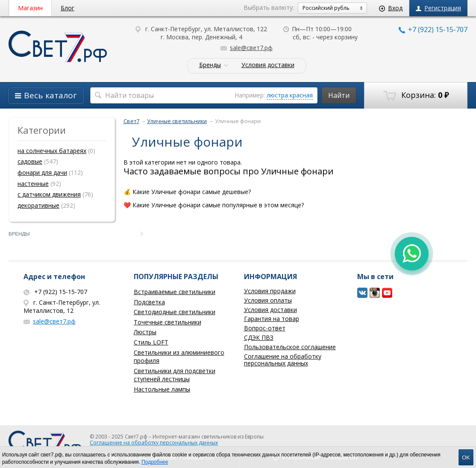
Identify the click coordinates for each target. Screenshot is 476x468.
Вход (391, 8)
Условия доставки (268, 65)
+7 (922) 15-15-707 (433, 29)
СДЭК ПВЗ (259, 337)
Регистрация (438, 8)
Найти (339, 95)
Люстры (145, 332)
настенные (33, 184)
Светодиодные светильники (175, 312)
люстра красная (290, 95)
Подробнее (155, 462)
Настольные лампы (162, 389)
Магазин (30, 8)
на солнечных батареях (52, 151)
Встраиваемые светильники (175, 292)
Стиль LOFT (151, 342)
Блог (68, 8)
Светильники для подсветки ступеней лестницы (175, 375)
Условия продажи (270, 291)
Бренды (210, 65)
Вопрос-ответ (265, 328)
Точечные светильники (167, 322)
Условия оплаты (268, 300)
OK (466, 458)
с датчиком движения (49, 194)
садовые (30, 161)
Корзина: (416, 95)
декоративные (38, 205)
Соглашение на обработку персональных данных (283, 360)
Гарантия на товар (272, 319)
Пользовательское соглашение (290, 347)
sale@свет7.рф (247, 48)
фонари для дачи (42, 172)
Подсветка (149, 302)
